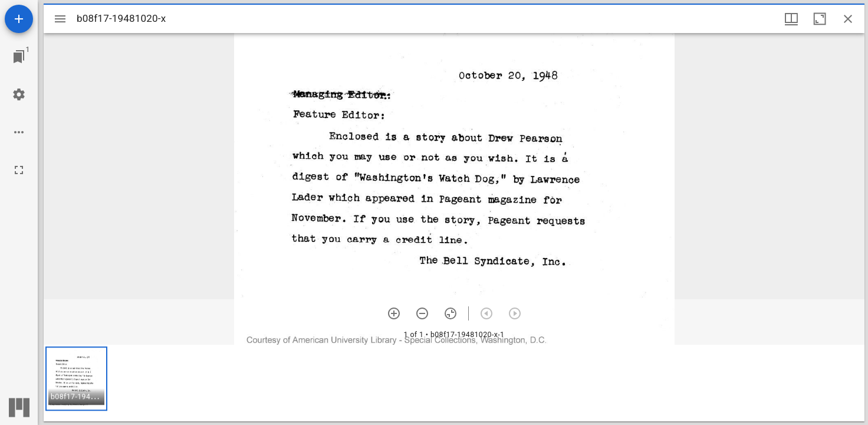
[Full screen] (19, 170)
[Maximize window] (820, 19)
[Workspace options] (19, 132)
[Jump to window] (19, 57)
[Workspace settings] (19, 94)
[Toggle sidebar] (60, 19)
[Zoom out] (422, 313)
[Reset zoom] (451, 313)
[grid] (454, 383)
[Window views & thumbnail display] (791, 19)
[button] (76, 379)
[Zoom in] (394, 313)
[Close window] (848, 19)
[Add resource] (19, 19)
